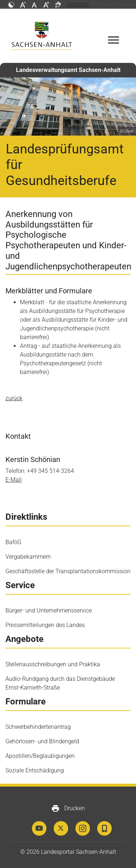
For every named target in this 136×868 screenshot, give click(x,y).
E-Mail (14, 480)
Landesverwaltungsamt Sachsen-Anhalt (68, 70)
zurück (14, 398)
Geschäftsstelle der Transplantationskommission (68, 571)
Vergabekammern (28, 557)
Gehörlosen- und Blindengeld (42, 741)
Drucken (68, 808)
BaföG (13, 542)
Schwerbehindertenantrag (38, 727)
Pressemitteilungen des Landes (45, 625)
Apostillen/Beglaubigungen (40, 756)
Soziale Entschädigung (35, 770)
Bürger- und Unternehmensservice (49, 610)
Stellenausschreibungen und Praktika (53, 664)
